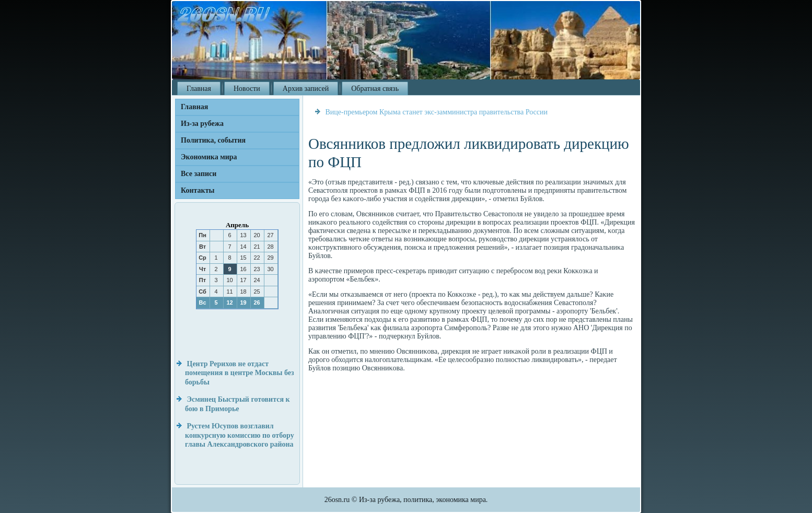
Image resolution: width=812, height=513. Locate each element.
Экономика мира (209, 157)
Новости (247, 89)
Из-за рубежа (202, 124)
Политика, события (213, 140)
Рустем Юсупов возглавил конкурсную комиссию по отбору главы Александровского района (240, 435)
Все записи (199, 174)
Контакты (198, 190)
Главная (199, 89)
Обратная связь (375, 89)
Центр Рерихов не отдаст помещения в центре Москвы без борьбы (240, 373)
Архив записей (306, 89)
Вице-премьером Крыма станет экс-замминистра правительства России (437, 112)
